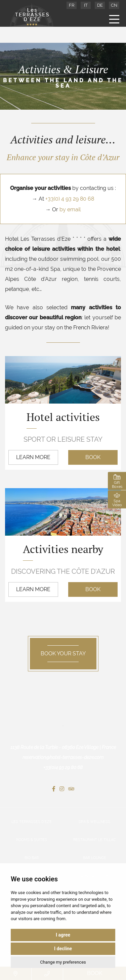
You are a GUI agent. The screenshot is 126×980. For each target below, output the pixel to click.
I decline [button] (63, 949)
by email (70, 209)
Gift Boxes (117, 481)
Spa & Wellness (94, 822)
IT (86, 5)
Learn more (33, 457)
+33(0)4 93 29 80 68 (63, 767)
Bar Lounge (95, 858)
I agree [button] (63, 935)
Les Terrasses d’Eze (32, 822)
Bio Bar (32, 858)
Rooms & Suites (32, 840)
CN (114, 5)
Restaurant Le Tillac (95, 840)
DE (100, 5)
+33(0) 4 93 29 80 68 (70, 199)
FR (72, 5)
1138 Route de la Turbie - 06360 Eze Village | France (63, 747)
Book (93, 457)
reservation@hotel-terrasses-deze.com (63, 757)
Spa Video (117, 500)
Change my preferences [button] (63, 962)
